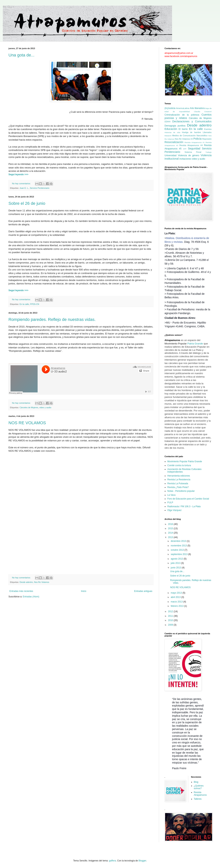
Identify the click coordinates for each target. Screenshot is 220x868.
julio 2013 (176, 563)
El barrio (183, 129)
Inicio (84, 591)
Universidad (170, 155)
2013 (171, 537)
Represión (207, 139)
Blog (196, 782)
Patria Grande (195, 344)
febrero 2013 (177, 606)
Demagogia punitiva (175, 126)
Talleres (198, 799)
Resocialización (174, 142)
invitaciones (185, 159)
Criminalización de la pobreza (182, 115)
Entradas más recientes (21, 591)
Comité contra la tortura (179, 465)
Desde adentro (26, 582)
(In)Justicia (170, 108)
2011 (171, 616)
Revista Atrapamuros (200, 794)
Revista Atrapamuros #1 (195, 142)
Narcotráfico (202, 136)
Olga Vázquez (174, 510)
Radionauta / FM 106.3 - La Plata (184, 506)
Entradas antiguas (143, 591)
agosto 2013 (177, 559)
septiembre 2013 (179, 554)
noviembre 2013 (179, 546)
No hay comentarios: (22, 183)
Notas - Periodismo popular (181, 491)
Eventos (208, 129)
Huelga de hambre (191, 132)
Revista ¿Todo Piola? (178, 487)
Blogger (142, 861)
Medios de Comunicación (184, 136)
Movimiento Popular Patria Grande (185, 461)
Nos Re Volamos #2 (184, 139)
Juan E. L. (24, 188)
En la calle (24, 304)
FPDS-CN (35, 304)
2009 (171, 625)
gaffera (112, 861)
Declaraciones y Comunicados (192, 121)
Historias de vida (172, 132)
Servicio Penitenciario (40, 188)
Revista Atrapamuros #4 (191, 145)
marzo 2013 (177, 602)
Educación (171, 129)
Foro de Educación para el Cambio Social (188, 499)
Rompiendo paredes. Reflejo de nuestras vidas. (52, 319)
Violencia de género (189, 155)
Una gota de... (21, 55)
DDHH (167, 122)
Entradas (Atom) (31, 597)
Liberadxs (207, 132)
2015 (171, 528)
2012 (171, 611)
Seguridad (194, 148)
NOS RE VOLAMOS (27, 423)
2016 (171, 524)
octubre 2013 (178, 550)
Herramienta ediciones (179, 476)
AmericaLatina (183, 108)
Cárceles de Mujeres (29, 407)
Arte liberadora (197, 108)
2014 (171, 533)
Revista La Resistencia (179, 480)
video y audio (45, 407)
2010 (171, 620)
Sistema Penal (193, 152)
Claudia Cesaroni (203, 112)
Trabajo (209, 152)
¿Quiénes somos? (199, 787)
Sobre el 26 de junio (27, 203)
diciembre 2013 (179, 541)
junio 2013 (176, 568)
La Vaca (171, 495)
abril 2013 (176, 597)
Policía (197, 139)
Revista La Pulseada (178, 483)
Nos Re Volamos (42, 582)
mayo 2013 (177, 593)
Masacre (168, 136)
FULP (170, 503)
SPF (185, 149)
